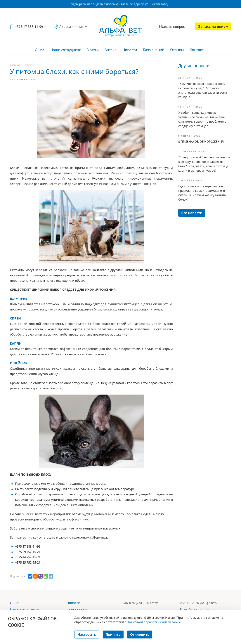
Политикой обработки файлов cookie (154, 622)
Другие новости (194, 65)
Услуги (93, 50)
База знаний (154, 50)
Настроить (87, 634)
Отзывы (177, 50)
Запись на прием (213, 26)
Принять (113, 634)
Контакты (198, 50)
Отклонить (140, 634)
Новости (130, 50)
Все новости (192, 213)
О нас (40, 50)
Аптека (111, 50)
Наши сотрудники (66, 50)
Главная (15, 65)
